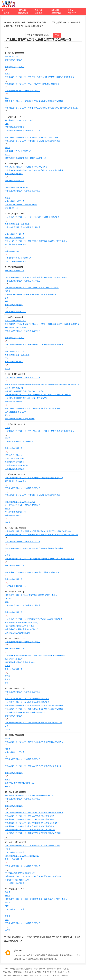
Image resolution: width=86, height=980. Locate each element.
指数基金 (55, 10)
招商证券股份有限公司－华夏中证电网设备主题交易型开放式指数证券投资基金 (36, 899)
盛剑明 (8, 730)
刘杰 (7, 906)
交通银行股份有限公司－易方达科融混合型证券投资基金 (27, 699)
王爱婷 (8, 428)
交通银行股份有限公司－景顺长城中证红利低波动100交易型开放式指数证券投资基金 (38, 531)
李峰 (7, 920)
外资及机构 (23, 13)
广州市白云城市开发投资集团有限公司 (20, 873)
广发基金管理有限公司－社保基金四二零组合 (23, 91)
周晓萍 (8, 522)
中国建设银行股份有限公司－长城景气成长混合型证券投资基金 (30, 826)
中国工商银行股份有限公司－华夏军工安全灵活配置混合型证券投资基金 (33, 766)
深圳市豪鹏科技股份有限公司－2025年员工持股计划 (26, 158)
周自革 (8, 148)
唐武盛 (8, 903)
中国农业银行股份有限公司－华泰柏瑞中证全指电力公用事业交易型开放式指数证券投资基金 (41, 108)
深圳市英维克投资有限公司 (16, 312)
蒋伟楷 (8, 676)
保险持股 (39, 10)
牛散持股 (6, 13)
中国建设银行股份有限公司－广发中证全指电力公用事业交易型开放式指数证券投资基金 (40, 77)
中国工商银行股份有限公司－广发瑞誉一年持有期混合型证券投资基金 (32, 137)
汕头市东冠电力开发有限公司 (16, 187)
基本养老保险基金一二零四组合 (17, 224)
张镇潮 (8, 415)
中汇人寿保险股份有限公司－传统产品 (20, 502)
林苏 (7, 683)
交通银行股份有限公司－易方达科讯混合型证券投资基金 (27, 702)
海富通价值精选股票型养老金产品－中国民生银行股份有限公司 (30, 795)
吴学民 (8, 780)
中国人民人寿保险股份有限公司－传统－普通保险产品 (26, 398)
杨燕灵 (8, 896)
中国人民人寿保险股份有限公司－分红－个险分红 (24, 391)
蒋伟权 (8, 666)
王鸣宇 (8, 930)
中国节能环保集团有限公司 (16, 586)
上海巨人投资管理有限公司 (16, 262)
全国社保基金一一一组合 (15, 238)
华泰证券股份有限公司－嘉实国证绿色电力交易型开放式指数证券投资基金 (34, 101)
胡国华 (8, 749)
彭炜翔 (8, 738)
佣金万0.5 (72, 13)
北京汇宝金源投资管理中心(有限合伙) (20, 783)
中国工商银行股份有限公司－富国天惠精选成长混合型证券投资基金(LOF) (34, 478)
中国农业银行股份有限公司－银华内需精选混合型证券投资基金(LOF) (32, 823)
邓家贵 (8, 786)
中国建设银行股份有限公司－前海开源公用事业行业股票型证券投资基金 (33, 723)
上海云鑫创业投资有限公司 (16, 412)
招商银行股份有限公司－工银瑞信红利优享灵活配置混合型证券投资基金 (33, 876)
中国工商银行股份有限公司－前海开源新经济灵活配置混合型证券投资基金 (34, 709)
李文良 (8, 155)
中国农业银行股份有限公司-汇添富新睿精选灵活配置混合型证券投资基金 (34, 619)
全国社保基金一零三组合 (15, 201)
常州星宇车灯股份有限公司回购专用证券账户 (23, 505)
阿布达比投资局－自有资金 (16, 244)
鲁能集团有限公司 (12, 56)
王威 (7, 358)
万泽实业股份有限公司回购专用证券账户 (21, 205)
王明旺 (8, 369)
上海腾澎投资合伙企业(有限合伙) (18, 258)
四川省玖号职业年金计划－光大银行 (19, 120)
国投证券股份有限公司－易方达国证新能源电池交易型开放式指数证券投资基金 (36, 277)
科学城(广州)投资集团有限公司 (17, 880)
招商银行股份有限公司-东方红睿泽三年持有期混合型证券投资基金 (31, 595)
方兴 (7, 726)
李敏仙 (8, 198)
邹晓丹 (8, 602)
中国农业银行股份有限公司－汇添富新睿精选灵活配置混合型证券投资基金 (34, 705)
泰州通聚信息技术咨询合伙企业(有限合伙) (21, 622)
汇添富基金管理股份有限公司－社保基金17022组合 (25, 712)
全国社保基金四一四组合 (15, 234)
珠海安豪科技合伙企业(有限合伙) (18, 151)
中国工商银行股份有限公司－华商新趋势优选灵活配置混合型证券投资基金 (34, 813)
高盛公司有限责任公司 (14, 659)
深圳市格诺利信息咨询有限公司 (17, 633)
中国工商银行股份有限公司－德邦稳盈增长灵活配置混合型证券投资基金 (33, 408)
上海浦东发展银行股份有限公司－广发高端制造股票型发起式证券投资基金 (34, 170)
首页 (4, 10)
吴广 (7, 98)
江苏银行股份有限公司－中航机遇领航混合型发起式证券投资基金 (31, 295)
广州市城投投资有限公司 (15, 883)
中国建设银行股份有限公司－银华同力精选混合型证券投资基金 (30, 819)
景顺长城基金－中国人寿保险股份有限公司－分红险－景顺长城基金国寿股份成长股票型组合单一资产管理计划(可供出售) (42, 326)
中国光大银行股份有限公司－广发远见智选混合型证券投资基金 (30, 830)
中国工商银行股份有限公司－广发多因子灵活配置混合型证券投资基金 (32, 141)
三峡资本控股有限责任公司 (16, 321)
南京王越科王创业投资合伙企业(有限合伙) (21, 629)
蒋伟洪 (8, 679)
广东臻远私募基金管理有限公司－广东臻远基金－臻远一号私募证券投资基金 (35, 655)
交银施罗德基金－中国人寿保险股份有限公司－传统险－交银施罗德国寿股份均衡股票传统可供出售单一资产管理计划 (42, 386)
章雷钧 (8, 916)
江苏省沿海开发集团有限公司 (16, 465)
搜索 (57, 35)
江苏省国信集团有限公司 (15, 469)
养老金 (71, 10)
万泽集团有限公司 (12, 208)
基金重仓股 (56, 13)
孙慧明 (8, 892)
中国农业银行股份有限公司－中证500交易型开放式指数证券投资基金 (32, 84)
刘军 (7, 301)
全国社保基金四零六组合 (15, 351)
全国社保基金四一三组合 (15, 852)
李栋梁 (8, 74)
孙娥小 (8, 509)
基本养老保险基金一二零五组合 (17, 355)
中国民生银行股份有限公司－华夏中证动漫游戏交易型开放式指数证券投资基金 (36, 241)
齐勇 (7, 298)
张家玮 (8, 555)
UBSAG (8, 599)
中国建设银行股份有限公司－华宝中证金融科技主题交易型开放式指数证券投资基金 (38, 395)
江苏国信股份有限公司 (14, 455)
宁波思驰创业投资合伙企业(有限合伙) (20, 419)
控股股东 (39, 13)
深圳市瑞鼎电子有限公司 (15, 127)
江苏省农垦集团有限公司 (15, 458)
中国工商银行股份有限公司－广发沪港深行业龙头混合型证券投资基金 (32, 846)
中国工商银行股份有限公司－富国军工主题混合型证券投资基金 (30, 816)
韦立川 (8, 291)
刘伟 (7, 124)
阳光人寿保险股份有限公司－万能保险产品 (22, 856)
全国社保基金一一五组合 (15, 67)
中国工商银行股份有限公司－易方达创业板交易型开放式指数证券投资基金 (34, 345)
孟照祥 (8, 438)
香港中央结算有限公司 (14, 60)
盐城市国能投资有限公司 (15, 462)
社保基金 (22, 10)
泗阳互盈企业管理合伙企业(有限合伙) (20, 662)
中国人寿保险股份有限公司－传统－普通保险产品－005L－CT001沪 (32, 288)
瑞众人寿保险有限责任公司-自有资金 (19, 626)
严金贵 (8, 849)
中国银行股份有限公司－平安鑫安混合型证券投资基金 (26, 167)
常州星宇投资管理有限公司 (16, 512)
